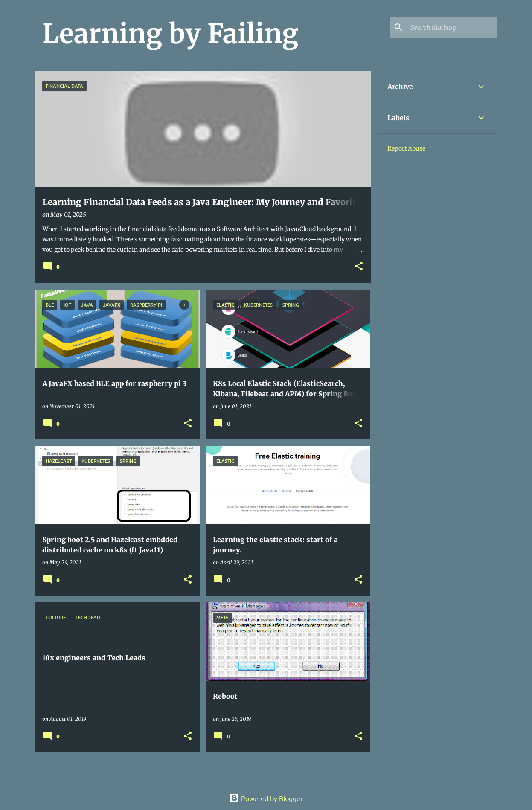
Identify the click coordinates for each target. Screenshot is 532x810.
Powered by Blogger (266, 798)
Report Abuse (406, 148)
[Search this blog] (452, 27)
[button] (359, 267)
